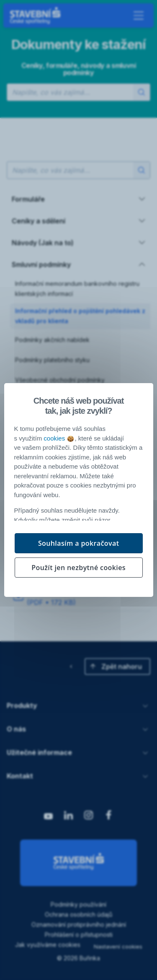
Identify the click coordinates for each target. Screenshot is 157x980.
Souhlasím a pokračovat (79, 543)
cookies (59, 438)
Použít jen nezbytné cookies (78, 568)
